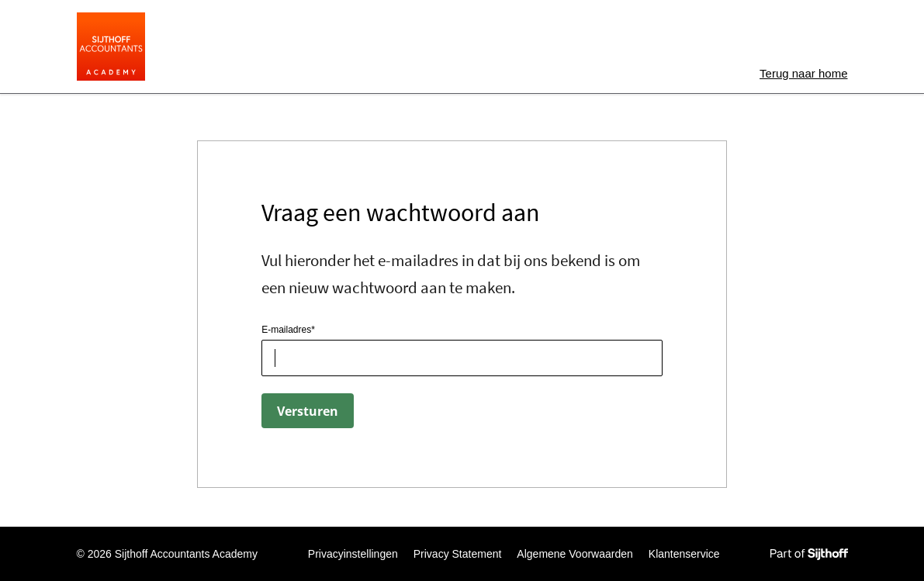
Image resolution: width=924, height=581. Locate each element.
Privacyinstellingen (353, 554)
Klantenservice (684, 554)
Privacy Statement (458, 554)
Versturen (308, 411)
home (803, 73)
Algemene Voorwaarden (574, 554)
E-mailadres (286, 330)
